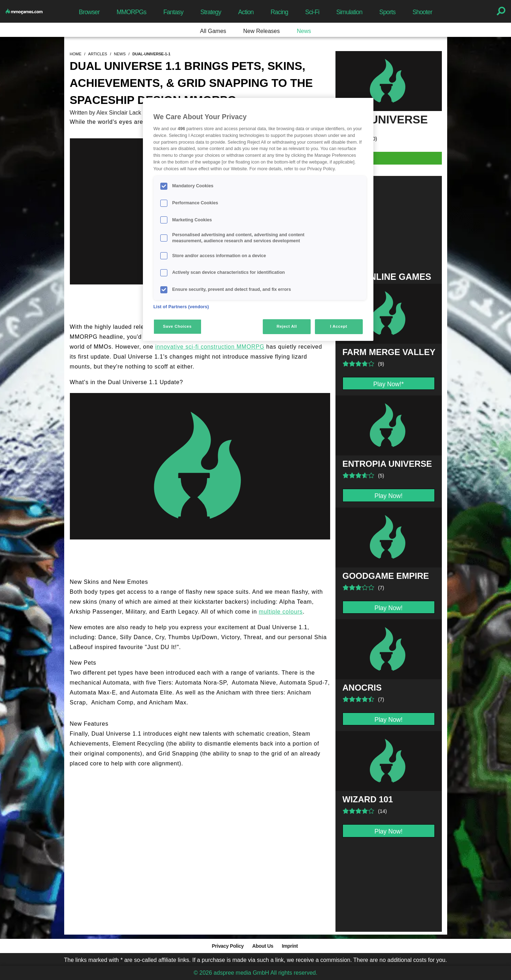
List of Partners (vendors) (181, 307)
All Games (213, 31)
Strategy (211, 12)
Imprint (290, 946)
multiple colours (281, 612)
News (304, 31)
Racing (279, 12)
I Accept (339, 326)
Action (246, 12)
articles (98, 54)
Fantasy (173, 12)
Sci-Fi (312, 12)
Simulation (349, 12)
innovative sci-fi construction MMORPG (210, 347)
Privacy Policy (228, 946)
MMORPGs (132, 12)
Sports (388, 12)
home (76, 54)
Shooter (422, 12)
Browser (89, 12)
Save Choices (177, 326)
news (120, 54)
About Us (263, 946)
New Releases (262, 31)
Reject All (287, 326)
